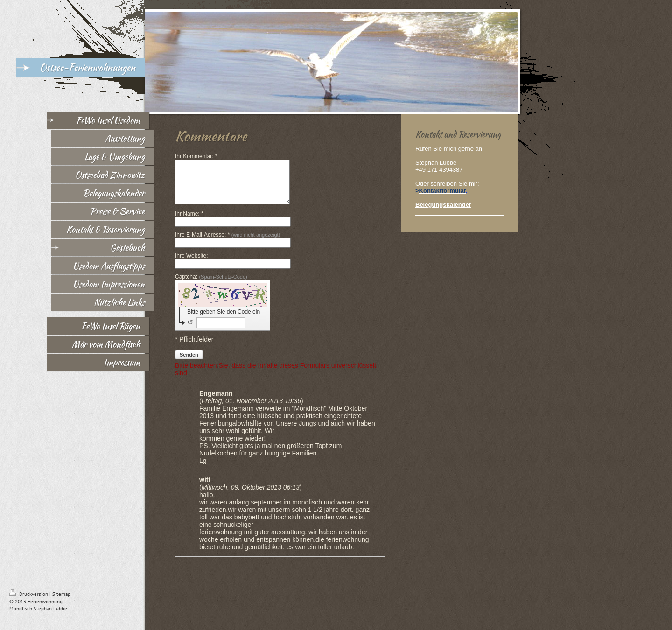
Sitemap (61, 602)
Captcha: (211, 285)
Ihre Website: (191, 264)
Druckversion (29, 602)
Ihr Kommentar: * (196, 156)
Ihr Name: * (189, 222)
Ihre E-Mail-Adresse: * (227, 243)
